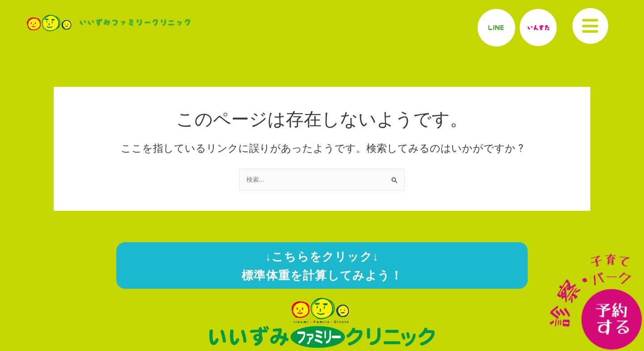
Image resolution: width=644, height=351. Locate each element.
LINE (496, 27)
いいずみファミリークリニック (135, 23)
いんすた (538, 27)
